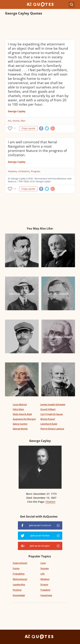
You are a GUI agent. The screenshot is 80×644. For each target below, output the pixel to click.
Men (23, 121)
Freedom (45, 590)
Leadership (19, 584)
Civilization (24, 171)
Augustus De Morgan (24, 419)
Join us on (40, 525)
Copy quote (28, 128)
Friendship (19, 574)
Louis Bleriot (20, 404)
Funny (16, 568)
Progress (36, 171)
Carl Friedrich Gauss (52, 414)
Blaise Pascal (48, 419)
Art (9, 121)
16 (15, 189)
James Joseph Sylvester (53, 404)
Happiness (46, 595)
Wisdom (45, 579)
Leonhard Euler (49, 424)
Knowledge (19, 595)
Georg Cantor (20, 424)
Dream (44, 584)
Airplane (12, 171)
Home (16, 121)
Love (43, 563)
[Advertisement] (40, 28)
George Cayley (17, 111)
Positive (17, 590)
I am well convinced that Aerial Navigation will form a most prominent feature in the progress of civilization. (37, 148)
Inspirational (20, 563)
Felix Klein (18, 409)
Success (45, 568)
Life (43, 574)
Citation (50, 502)
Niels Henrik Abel (22, 414)
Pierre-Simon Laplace (52, 429)
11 (15, 128)
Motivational (20, 579)
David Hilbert (48, 409)
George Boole (20, 429)
